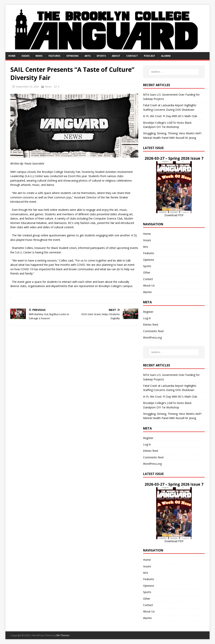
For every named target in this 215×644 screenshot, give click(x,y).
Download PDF (174, 215)
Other (147, 272)
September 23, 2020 (27, 87)
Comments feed (153, 331)
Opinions (72, 56)
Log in (147, 318)
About (116, 56)
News (39, 56)
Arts (88, 56)
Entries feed (151, 325)
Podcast (149, 56)
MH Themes (63, 635)
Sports (101, 56)
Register (148, 312)
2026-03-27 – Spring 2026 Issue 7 (174, 158)
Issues (25, 56)
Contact (132, 56)
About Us (149, 285)
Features (54, 56)
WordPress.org (152, 337)
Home (12, 56)
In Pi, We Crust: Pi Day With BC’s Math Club (170, 116)
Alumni (166, 56)
